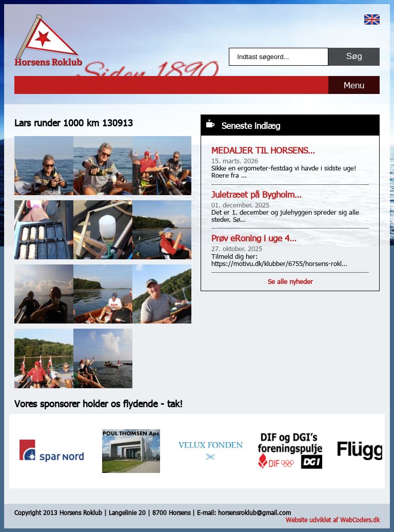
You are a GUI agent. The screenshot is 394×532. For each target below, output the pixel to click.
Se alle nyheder (290, 281)
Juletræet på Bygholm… (257, 194)
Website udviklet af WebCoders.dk (333, 520)
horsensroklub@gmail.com (254, 512)
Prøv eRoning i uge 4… (254, 238)
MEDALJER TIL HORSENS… (263, 150)
